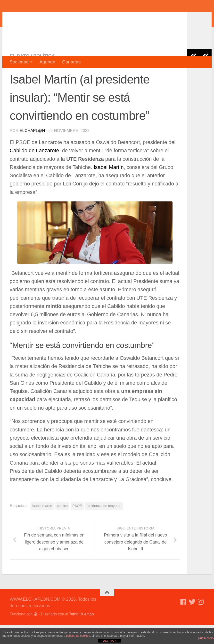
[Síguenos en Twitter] (192, 621)
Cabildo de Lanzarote (34, 170)
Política (44, 75)
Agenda (47, 62)
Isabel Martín (109, 187)
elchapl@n (32, 150)
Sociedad (19, 62)
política (62, 525)
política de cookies (78, 636)
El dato (20, 75)
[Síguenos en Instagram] (201, 621)
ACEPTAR (109, 641)
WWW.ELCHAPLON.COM (81, 18)
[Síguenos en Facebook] (183, 621)
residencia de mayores (104, 525)
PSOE (77, 525)
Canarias (71, 62)
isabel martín (42, 525)
